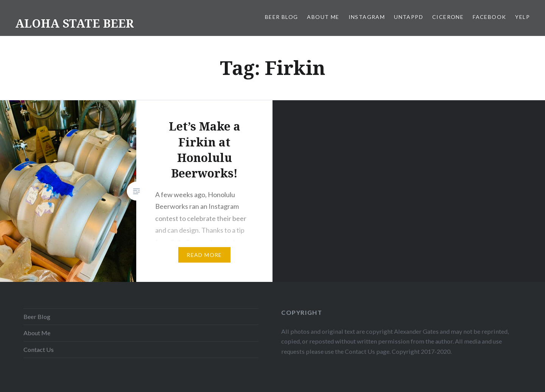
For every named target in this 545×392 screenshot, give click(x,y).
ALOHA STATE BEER (74, 23)
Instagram (367, 17)
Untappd (409, 17)
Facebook (489, 17)
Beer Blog (282, 17)
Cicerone (448, 17)
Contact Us (39, 349)
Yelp (522, 17)
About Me (323, 17)
